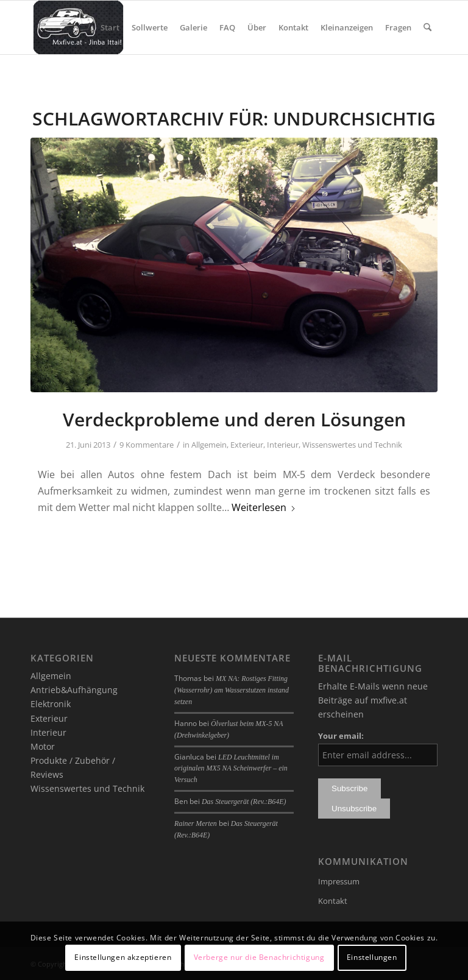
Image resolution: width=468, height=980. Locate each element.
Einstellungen (372, 957)
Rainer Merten (196, 823)
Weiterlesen (264, 507)
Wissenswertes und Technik (352, 445)
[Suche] (427, 27)
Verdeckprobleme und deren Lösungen (234, 419)
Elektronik (51, 704)
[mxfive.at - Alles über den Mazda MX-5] (78, 27)
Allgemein (209, 445)
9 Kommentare (147, 445)
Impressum (339, 881)
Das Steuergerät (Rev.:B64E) (244, 802)
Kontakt (333, 901)
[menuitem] (110, 27)
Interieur (283, 445)
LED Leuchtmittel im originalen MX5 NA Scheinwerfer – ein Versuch (231, 769)
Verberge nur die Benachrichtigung (259, 957)
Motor (43, 746)
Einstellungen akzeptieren (123, 957)
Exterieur (247, 445)
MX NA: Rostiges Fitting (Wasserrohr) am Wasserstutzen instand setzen (232, 690)
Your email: (341, 736)
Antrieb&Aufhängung (74, 690)
